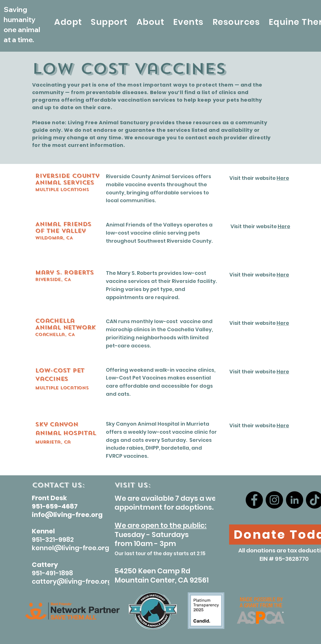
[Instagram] (274, 500)
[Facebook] (254, 500)
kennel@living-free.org (71, 548)
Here (283, 178)
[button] (68, 22)
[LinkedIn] (294, 500)
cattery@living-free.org (72, 581)
